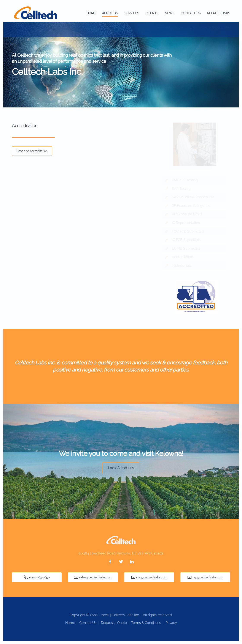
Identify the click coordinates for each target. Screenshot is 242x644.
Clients (152, 13)
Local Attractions (121, 468)
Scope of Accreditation (32, 151)
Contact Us (191, 13)
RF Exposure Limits (188, 214)
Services (132, 13)
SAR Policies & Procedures (194, 197)
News (170, 13)
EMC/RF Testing (186, 180)
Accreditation (184, 257)
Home (91, 13)
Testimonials (183, 265)
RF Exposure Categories (192, 206)
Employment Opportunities (210, 27)
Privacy (171, 623)
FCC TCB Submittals (189, 231)
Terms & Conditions (146, 623)
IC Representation (187, 223)
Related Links (219, 13)
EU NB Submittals (187, 248)
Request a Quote (170, 27)
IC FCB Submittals (187, 240)
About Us (110, 13)
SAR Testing (182, 189)
